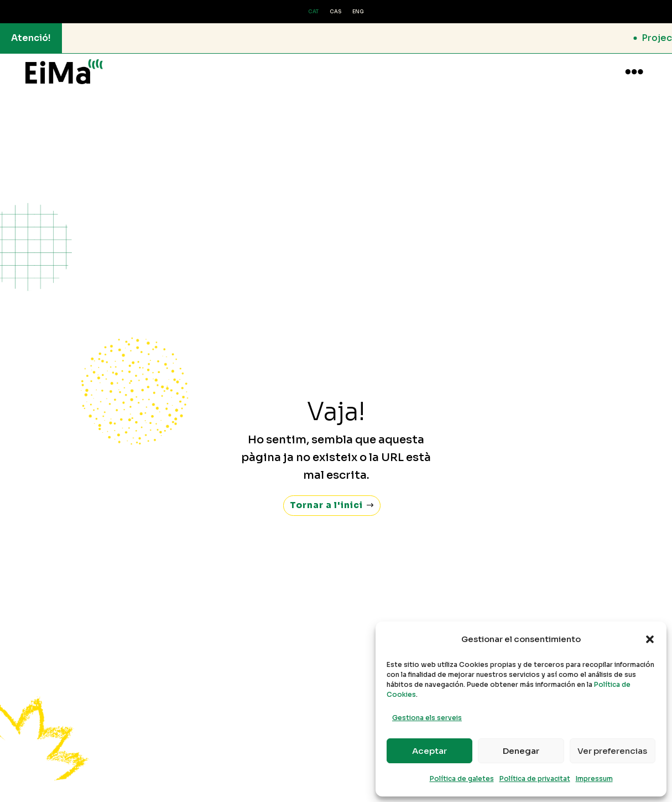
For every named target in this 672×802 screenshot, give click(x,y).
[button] (650, 639)
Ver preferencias (612, 751)
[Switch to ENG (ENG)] (358, 12)
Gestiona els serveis (427, 718)
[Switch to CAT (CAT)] (313, 12)
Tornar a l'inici (326, 495)
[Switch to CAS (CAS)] (335, 12)
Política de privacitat (535, 778)
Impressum (594, 778)
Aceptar (429, 751)
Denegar (521, 751)
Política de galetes (462, 778)
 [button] (634, 72)
